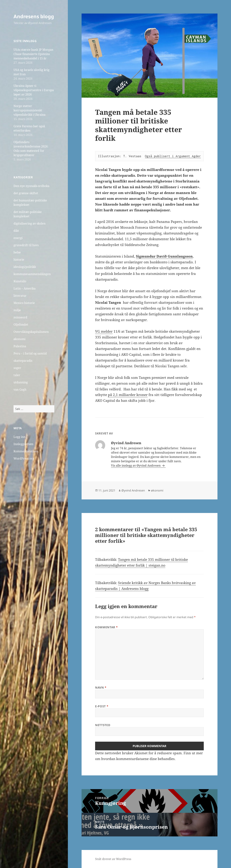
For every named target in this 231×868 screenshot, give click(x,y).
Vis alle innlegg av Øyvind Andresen (136, 465)
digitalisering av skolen (30, 223)
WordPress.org (24, 458)
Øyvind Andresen (133, 490)
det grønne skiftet (26, 193)
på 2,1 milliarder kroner (128, 395)
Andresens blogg (34, 16)
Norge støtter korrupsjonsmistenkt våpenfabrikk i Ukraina (30, 110)
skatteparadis (23, 361)
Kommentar (106, 627)
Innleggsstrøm (23, 444)
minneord (20, 317)
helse (17, 252)
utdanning (21, 382)
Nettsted (103, 725)
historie (19, 260)
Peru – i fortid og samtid (30, 353)
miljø (17, 310)
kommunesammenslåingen (32, 274)
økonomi (19, 339)
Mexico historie (24, 303)
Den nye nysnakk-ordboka (31, 186)
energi (18, 238)
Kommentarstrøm (26, 451)
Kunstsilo (20, 281)
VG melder (104, 331)
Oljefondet (21, 325)
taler (17, 375)
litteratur (20, 296)
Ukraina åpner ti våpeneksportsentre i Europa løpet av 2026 (34, 90)
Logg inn (19, 437)
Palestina (20, 346)
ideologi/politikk (25, 267)
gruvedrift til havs (26, 245)
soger (17, 368)
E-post (102, 706)
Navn (101, 688)
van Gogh (20, 390)
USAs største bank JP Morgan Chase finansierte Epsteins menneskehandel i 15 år (33, 54)
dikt (16, 231)
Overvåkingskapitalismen (31, 332)
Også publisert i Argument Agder (173, 156)
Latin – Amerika (25, 288)
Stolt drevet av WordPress (113, 859)
